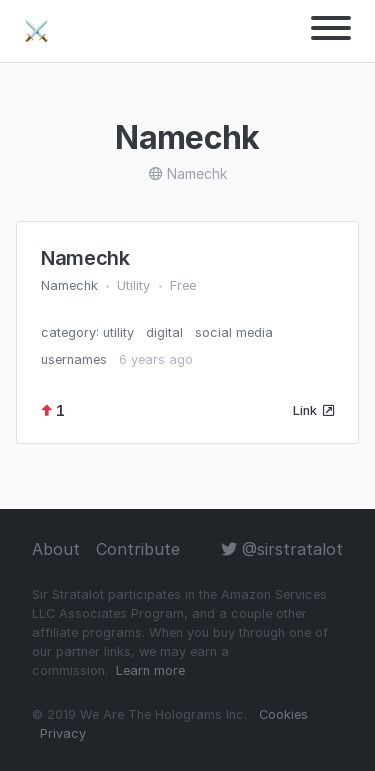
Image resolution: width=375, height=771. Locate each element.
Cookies (283, 714)
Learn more (150, 670)
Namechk (85, 258)
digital (164, 332)
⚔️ (36, 31)
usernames (74, 359)
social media (234, 332)
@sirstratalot (282, 549)
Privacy (63, 733)
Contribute (138, 549)
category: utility (87, 332)
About (56, 549)
